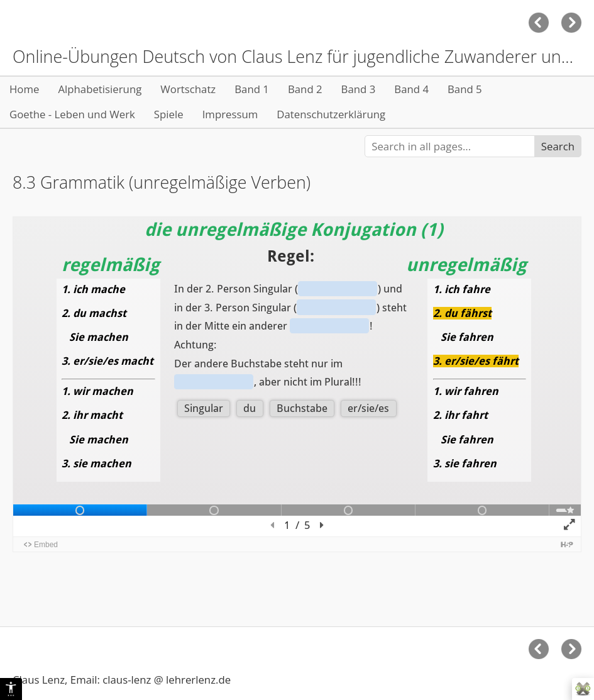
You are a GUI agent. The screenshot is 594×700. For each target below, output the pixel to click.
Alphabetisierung (100, 89)
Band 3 (359, 89)
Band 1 (252, 89)
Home (24, 89)
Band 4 (411, 89)
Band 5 (465, 89)
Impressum (230, 114)
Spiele (169, 114)
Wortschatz (188, 89)
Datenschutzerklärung (331, 114)
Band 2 (305, 89)
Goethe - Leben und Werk (72, 114)
